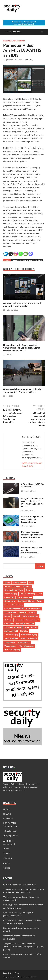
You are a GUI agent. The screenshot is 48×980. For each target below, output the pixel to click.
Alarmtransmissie (19, 583)
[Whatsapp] (21, 254)
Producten (8, 41)
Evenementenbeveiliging (14, 605)
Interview (8, 858)
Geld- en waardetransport (14, 609)
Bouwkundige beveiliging (14, 590)
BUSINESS (8, 818)
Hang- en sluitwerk (33, 609)
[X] (11, 254)
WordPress (23, 977)
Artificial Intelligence (12, 586)
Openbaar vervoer (32, 620)
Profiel (6, 849)
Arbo (31, 583)
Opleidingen (9, 624)
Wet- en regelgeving (12, 650)
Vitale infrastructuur (26, 646)
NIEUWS (7, 814)
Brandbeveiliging (11, 594)
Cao (21, 594)
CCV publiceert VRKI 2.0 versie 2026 (20, 885)
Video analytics (24, 642)
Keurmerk (17, 616)
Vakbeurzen (32, 638)
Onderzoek (19, 620)
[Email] (26, 254)
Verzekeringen (10, 642)
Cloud (40, 594)
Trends (23, 638)
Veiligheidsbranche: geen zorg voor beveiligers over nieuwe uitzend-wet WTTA (33, 502)
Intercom (32, 612)
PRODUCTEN (10, 823)
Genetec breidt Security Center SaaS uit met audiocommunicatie (23, 305)
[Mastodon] (31, 254)
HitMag (33, 977)
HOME (6, 809)
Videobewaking (19, 41)
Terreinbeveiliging (20, 260)
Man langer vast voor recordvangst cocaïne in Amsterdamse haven (32, 535)
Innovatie (22, 612)
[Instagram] (16, 254)
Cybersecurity (10, 601)
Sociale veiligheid (11, 631)
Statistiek (24, 631)
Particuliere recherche (13, 627)
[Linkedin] (6, 254)
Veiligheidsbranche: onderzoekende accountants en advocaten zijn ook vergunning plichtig (24, 946)
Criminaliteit (9, 597)
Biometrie (27, 586)
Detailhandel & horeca (26, 601)
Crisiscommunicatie (24, 597)
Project (7, 853)
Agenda (7, 583)
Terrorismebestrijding (29, 635)
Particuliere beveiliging (25, 624)
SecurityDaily (28, 60)
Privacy (34, 627)
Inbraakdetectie (10, 612)
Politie (26, 627)
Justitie (7, 616)
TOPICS (7, 868)
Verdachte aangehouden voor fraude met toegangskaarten (32, 519)
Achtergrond (9, 844)
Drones (40, 601)
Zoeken (40, 566)
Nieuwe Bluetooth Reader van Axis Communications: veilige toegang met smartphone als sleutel (22, 348)
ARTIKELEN (9, 841)
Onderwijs (8, 620)
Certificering (30, 594)
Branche (29, 590)
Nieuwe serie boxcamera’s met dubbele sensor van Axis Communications (22, 391)
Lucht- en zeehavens (30, 616)
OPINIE (7, 863)
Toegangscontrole (11, 638)
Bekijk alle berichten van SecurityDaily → (32, 464)
